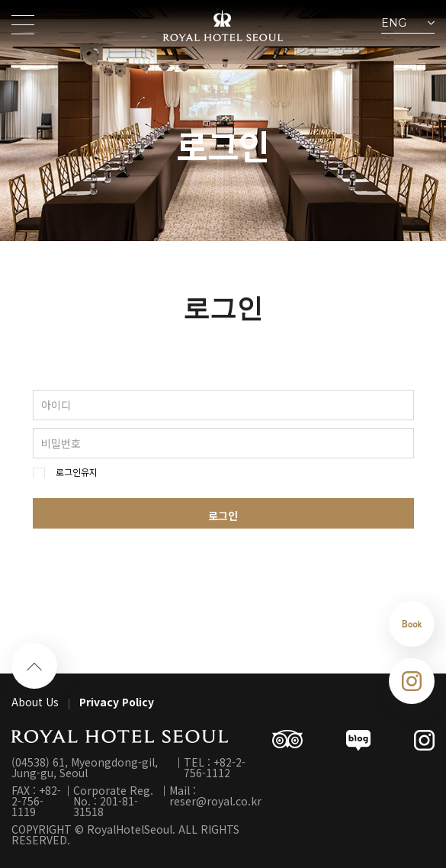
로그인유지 (77, 472)
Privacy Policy (117, 702)
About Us (35, 702)
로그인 (223, 516)
